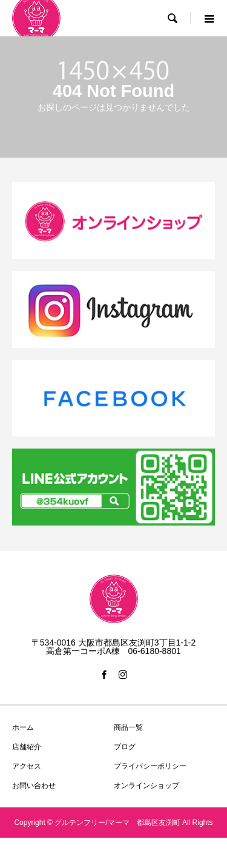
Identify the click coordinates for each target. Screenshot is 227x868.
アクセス (27, 766)
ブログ (125, 747)
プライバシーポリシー (150, 766)
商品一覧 (128, 727)
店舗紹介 (27, 747)
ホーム (23, 727)
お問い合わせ (34, 786)
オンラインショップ (146, 786)
